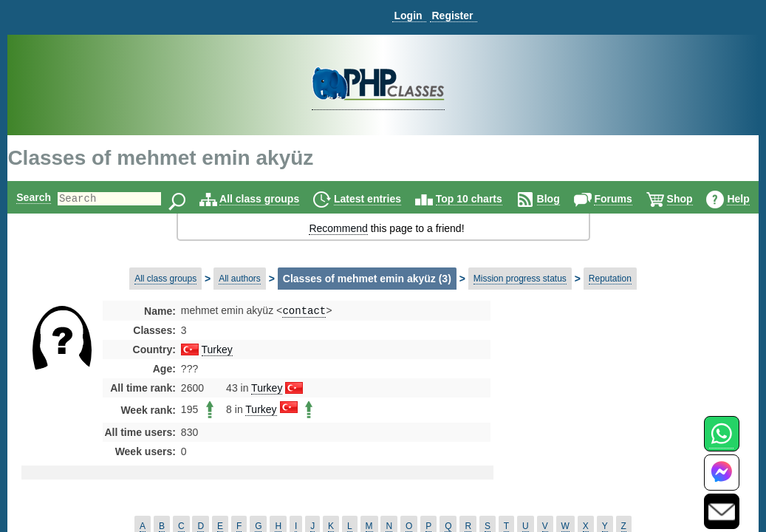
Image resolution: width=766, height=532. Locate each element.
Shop (704, 199)
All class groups (283, 199)
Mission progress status (520, 279)
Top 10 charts (493, 199)
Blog (572, 199)
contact (304, 311)
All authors (240, 279)
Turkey (217, 351)
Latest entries (391, 199)
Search (32, 197)
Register (452, 16)
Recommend (338, 228)
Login (408, 16)
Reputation (610, 279)
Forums (636, 199)
